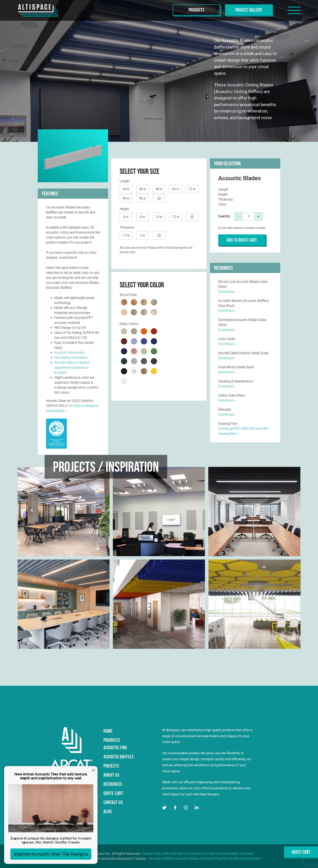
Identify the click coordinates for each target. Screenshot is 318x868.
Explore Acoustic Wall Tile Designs (51, 854)
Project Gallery (249, 10)
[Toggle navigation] (294, 10)
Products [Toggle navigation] (196, 10)
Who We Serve (175, 854)
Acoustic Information (70, 353)
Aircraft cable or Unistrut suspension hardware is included (72, 368)
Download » (227, 292)
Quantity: (224, 216)
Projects (213, 854)
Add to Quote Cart (242, 240)
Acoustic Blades (188, 859)
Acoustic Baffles (161, 859)
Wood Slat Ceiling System (242, 859)
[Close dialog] (93, 770)
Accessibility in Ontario (237, 854)
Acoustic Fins (211, 859)
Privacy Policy (152, 854)
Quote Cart (301, 852)
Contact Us (196, 854)
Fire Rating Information (71, 358)
